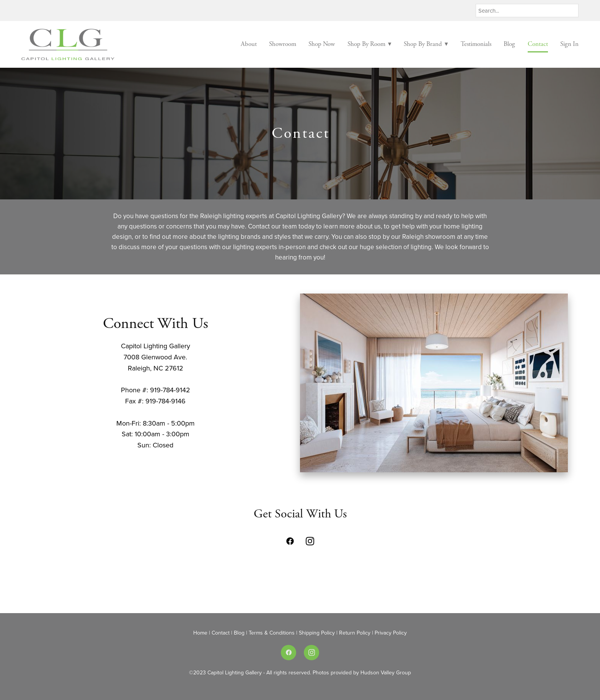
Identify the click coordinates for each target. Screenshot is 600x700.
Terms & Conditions (272, 633)
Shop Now (322, 44)
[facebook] (290, 541)
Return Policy (355, 633)
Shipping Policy (318, 633)
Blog (509, 44)
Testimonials (476, 44)
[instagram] (310, 541)
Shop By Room (369, 44)
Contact (538, 44)
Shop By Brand (426, 44)
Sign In (569, 44)
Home (201, 633)
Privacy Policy (391, 633)
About (249, 44)
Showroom (283, 44)
